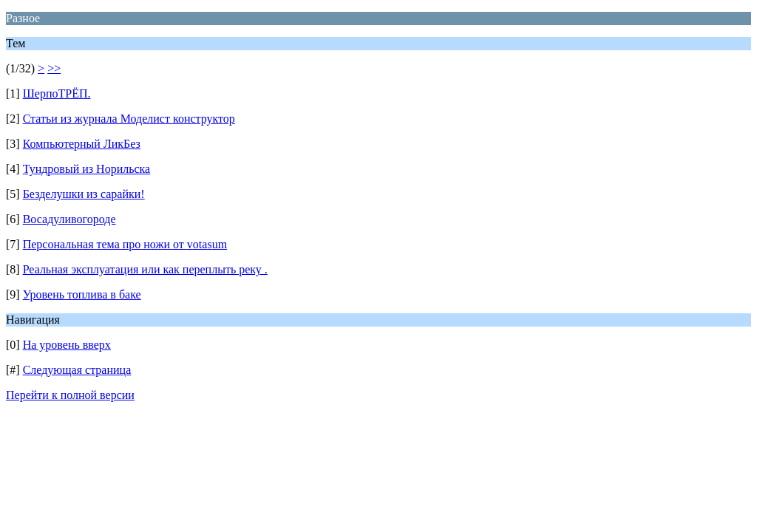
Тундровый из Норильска (87, 169)
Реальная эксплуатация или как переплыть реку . (145, 269)
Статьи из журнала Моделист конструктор (129, 119)
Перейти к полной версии (70, 395)
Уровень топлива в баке (82, 294)
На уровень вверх (67, 345)
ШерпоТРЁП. (57, 93)
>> (54, 68)
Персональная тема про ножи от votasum (125, 244)
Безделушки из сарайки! (84, 194)
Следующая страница (77, 370)
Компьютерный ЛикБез (82, 144)
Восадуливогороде (69, 219)
